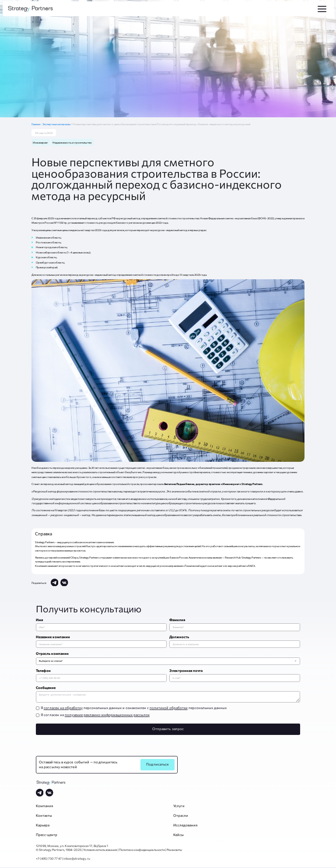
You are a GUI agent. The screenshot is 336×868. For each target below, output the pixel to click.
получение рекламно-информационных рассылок (107, 716)
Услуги (179, 807)
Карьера (43, 826)
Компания (44, 807)
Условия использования (100, 850)
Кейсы (178, 836)
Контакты (44, 816)
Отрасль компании (52, 654)
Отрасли (181, 816)
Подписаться (157, 765)
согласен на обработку (63, 709)
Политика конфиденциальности (142, 850)
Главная (37, 124)
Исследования (185, 826)
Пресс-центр (47, 836)
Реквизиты (174, 850)
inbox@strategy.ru (77, 859)
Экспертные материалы (57, 124)
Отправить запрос (168, 730)
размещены (44, 230)
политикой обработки (169, 709)
